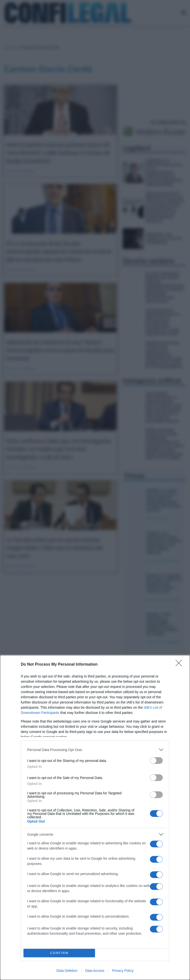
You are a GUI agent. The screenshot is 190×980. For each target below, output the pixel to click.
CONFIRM (59, 953)
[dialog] (95, 817)
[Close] (180, 665)
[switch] (156, 761)
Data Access (95, 971)
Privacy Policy (123, 971)
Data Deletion (67, 971)
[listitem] (95, 750)
